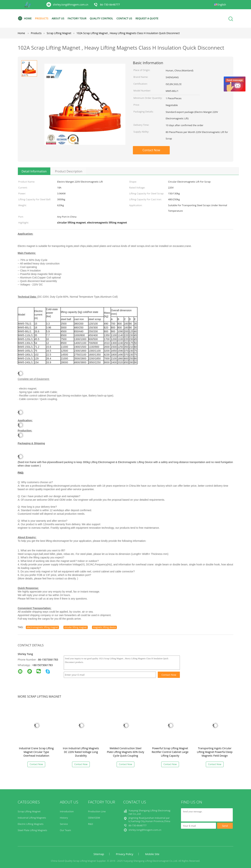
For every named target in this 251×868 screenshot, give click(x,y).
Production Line (97, 811)
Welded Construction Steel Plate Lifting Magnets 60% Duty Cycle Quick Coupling (125, 752)
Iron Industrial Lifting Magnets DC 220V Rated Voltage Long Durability (81, 752)
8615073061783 (43, 665)
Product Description (69, 171)
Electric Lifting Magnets (31, 824)
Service (64, 824)
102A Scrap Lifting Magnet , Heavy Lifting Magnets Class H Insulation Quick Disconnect (128, 33)
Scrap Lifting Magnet (29, 811)
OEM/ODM (94, 818)
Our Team (66, 830)
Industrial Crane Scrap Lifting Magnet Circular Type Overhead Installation (36, 752)
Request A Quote (149, 18)
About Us (59, 18)
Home (25, 18)
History (64, 818)
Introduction (67, 811)
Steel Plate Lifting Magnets (32, 830)
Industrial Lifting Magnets (32, 818)
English (222, 5)
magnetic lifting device (104, 627)
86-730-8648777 (110, 5)
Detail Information (34, 171)
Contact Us (126, 18)
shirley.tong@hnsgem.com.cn (71, 5)
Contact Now (151, 150)
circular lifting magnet (76, 627)
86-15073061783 (48, 660)
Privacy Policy (125, 854)
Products (42, 18)
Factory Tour (78, 18)
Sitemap (99, 854)
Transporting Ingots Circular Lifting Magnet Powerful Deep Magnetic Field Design (215, 752)
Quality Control (103, 18)
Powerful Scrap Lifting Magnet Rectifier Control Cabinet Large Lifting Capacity (170, 752)
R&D (91, 824)
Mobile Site (152, 854)
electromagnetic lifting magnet (42, 627)
